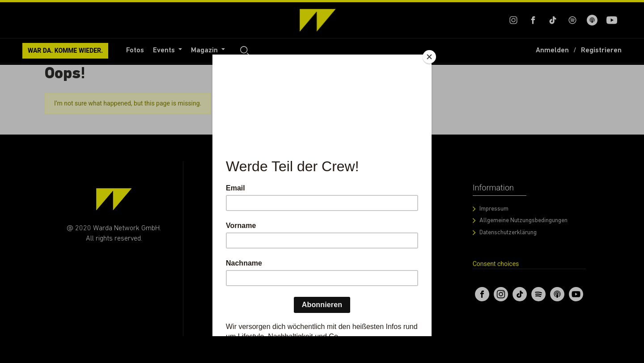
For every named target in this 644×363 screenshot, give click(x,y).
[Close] (429, 57)
